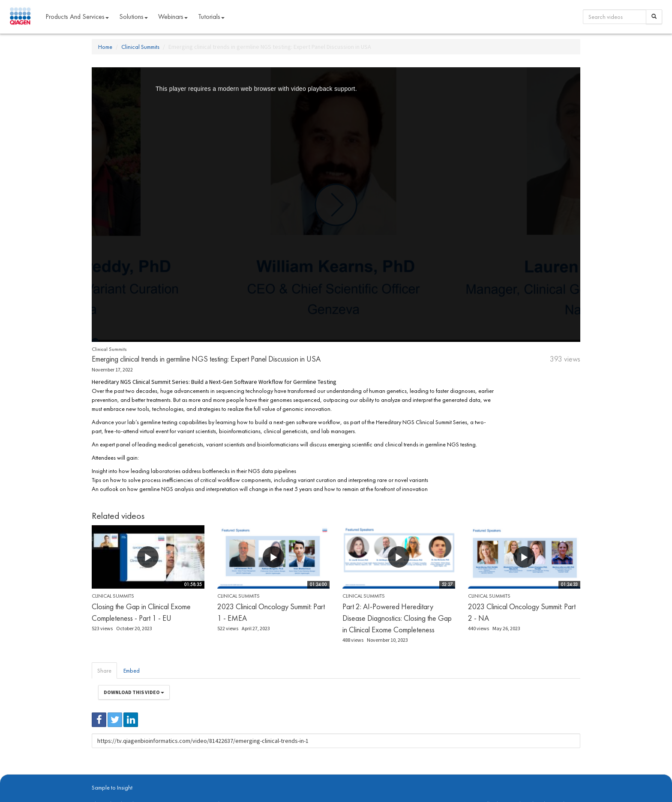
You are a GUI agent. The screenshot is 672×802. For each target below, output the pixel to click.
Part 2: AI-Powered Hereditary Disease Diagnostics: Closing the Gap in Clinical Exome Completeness (397, 618)
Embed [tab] (132, 670)
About (97, 777)
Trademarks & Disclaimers (552, 777)
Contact (239, 777)
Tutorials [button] (211, 16)
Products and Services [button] (77, 16)
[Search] (654, 17)
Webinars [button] (173, 16)
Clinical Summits (140, 47)
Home (105, 47)
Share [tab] (104, 670)
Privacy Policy (212, 777)
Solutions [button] (133, 16)
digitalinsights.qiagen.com (136, 777)
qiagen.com (181, 777)
